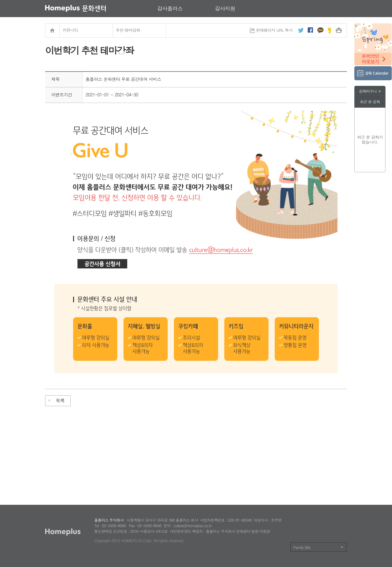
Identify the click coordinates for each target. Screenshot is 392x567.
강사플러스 (170, 8)
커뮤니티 (70, 30)
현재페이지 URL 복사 (274, 30)
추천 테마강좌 (128, 30)
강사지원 (225, 8)
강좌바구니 (368, 91)
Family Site (302, 547)
